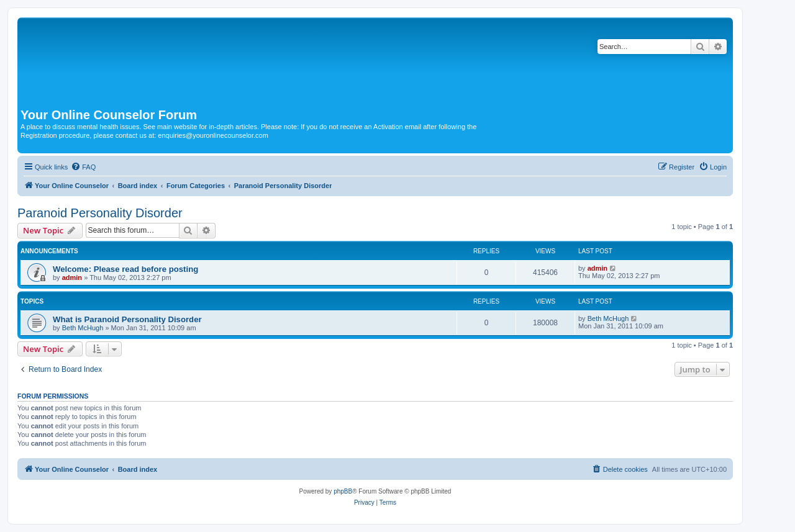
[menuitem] (83, 167)
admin (72, 277)
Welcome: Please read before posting (125, 269)
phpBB (343, 491)
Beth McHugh (83, 328)
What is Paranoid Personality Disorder (127, 319)
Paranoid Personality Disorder (100, 213)
